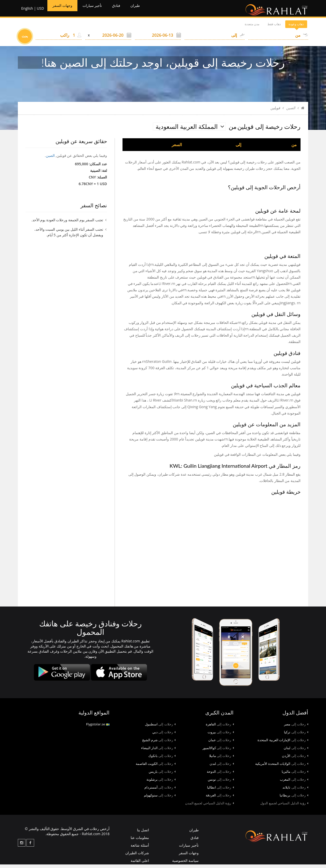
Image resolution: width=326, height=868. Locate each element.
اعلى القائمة (140, 864)
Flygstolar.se (98, 728)
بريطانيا (294, 799)
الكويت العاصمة (156, 767)
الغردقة (220, 799)
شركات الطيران (137, 856)
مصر (296, 728)
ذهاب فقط (256, 28)
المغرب (294, 783)
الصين (291, 112)
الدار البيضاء (158, 752)
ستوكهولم (160, 799)
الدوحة (220, 775)
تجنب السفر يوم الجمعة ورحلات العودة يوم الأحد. (67, 223)
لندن (222, 767)
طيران (148, 10)
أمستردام (160, 791)
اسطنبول (160, 728)
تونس (221, 783)
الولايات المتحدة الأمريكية (282, 767)
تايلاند (295, 791)
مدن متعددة (223, 28)
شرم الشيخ (159, 744)
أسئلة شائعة (140, 849)
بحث (25, 40)
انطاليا (220, 791)
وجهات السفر (63, 10)
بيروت (221, 736)
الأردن (295, 760)
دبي (164, 736)
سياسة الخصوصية (185, 864)
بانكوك (162, 760)
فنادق (126, 10)
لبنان (296, 752)
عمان (221, 744)
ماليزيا (295, 775)
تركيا (296, 736)
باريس (162, 775)
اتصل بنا (143, 834)
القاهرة (220, 728)
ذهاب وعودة (290, 28)
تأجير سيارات (99, 10)
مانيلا (221, 760)
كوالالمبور (218, 752)
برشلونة (161, 783)
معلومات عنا (140, 841)
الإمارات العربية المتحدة (283, 744)
